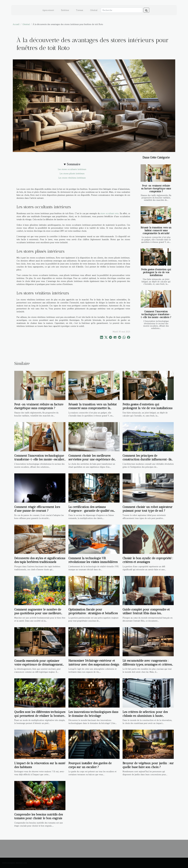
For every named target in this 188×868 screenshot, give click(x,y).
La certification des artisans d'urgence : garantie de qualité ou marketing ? (91, 511)
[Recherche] (122, 10)
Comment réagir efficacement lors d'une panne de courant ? (37, 509)
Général (94, 10)
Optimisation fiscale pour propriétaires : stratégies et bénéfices (93, 611)
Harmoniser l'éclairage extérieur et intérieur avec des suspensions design (94, 662)
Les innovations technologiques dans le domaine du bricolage (93, 714)
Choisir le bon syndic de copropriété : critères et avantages (148, 560)
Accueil (16, 24)
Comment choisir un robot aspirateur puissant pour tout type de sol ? (148, 509)
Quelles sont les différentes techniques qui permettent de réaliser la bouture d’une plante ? (40, 716)
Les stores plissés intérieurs (72, 173)
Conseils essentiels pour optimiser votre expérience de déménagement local (38, 665)
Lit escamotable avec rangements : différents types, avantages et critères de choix (147, 664)
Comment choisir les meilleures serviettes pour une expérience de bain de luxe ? (91, 459)
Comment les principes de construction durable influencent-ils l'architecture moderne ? (147, 459)
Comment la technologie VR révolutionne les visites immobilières (93, 560)
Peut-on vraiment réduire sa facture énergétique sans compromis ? (156, 189)
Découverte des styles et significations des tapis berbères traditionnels (40, 560)
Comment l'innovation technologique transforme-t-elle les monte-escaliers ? (156, 314)
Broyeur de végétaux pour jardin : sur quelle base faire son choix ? (148, 765)
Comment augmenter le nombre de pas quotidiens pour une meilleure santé (38, 613)
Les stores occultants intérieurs (72, 169)
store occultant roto (109, 213)
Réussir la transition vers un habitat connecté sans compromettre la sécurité (156, 230)
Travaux (80, 10)
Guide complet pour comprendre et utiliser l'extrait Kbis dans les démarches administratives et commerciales (146, 615)
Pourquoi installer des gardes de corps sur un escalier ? (90, 765)
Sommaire (74, 164)
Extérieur (65, 10)
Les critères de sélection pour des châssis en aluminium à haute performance (145, 716)
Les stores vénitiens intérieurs (72, 178)
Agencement (48, 10)
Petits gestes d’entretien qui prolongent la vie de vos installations (156, 272)
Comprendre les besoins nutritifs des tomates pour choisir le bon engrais (39, 816)
